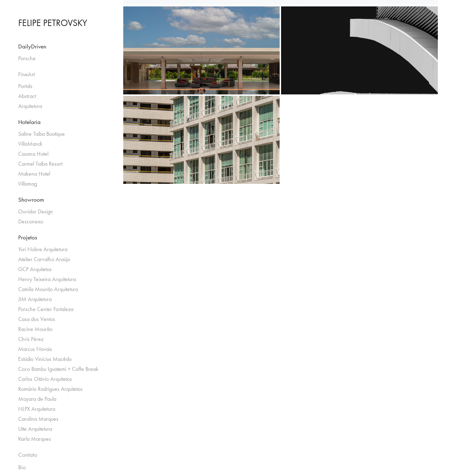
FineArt (27, 74)
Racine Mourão (35, 329)
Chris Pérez (31, 339)
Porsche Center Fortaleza (46, 309)
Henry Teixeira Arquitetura (47, 279)
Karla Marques (35, 439)
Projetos (28, 237)
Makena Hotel (34, 174)
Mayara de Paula (37, 399)
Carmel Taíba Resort (40, 164)
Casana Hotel (33, 154)
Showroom (31, 200)
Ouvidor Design (36, 211)
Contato (28, 455)
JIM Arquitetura (35, 299)
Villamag (28, 184)
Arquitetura (30, 106)
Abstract (27, 96)
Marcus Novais (35, 349)
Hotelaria (29, 122)
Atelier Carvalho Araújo (44, 259)
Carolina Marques (38, 419)
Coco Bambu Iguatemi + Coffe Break (58, 369)
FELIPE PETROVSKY (53, 23)
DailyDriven (32, 46)
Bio (22, 467)
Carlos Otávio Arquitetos (45, 379)
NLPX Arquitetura (37, 409)
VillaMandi (30, 144)
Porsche (27, 58)
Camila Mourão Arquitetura (48, 289)
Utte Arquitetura (35, 429)
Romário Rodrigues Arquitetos (50, 389)
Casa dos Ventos (37, 319)
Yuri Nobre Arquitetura (43, 249)
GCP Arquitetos (35, 269)
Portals (25, 86)
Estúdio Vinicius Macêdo (45, 359)
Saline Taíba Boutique (42, 134)
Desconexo (31, 221)
